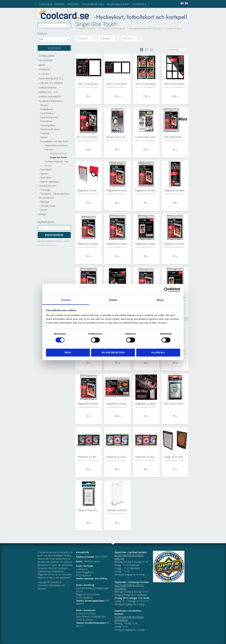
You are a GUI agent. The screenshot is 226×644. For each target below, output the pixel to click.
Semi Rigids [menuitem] (46, 170)
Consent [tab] (66, 300)
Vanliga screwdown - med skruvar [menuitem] (56, 164)
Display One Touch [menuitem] (59, 154)
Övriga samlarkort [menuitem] (50, 97)
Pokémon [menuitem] (44, 70)
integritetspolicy (51, 245)
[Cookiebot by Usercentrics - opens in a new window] (166, 290)
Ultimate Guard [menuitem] (48, 206)
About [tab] (160, 300)
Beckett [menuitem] (44, 105)
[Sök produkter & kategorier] (54, 25)
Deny (68, 352)
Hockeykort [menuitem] (46, 60)
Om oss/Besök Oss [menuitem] (92, 4)
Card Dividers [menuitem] (47, 113)
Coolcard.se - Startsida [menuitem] (52, 4)
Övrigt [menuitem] (43, 214)
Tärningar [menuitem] (45, 202)
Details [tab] (113, 300)
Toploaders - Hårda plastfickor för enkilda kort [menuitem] (55, 196)
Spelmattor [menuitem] (46, 178)
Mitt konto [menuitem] (73, 4)
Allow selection (113, 352)
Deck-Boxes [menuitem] (46, 121)
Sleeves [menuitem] (44, 174)
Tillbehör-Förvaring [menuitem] (51, 101)
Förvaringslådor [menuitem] (48, 125)
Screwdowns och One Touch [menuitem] (54, 141)
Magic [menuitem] (42, 65)
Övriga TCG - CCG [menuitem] (48, 92)
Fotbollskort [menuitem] (47, 56)
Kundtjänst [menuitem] (138, 4)
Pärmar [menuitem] (44, 137)
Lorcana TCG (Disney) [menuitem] (51, 83)
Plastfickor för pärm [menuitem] (50, 129)
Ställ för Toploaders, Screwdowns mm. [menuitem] (50, 184)
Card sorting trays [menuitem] (49, 117)
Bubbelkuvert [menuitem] (47, 109)
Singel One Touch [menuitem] (58, 157)
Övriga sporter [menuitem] (48, 88)
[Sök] (68, 25)
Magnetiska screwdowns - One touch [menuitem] (56, 148)
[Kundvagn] (54, 48)
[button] (86, 39)
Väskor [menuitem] (44, 210)
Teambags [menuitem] (45, 190)
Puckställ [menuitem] (45, 133)
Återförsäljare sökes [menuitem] (118, 4)
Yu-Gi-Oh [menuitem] (44, 74)
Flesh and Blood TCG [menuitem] (51, 79)
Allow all (158, 352)
